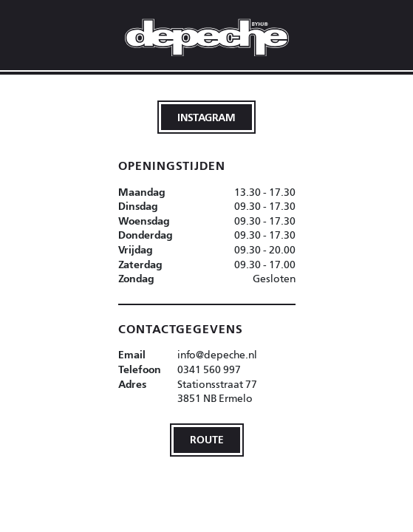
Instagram (206, 117)
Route (207, 439)
